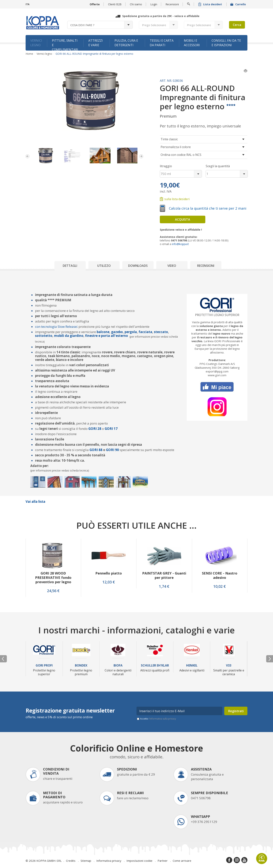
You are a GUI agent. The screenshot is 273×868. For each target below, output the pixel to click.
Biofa (118, 665)
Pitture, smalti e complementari (65, 44)
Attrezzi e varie (96, 43)
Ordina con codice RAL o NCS (181, 155)
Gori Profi (44, 665)
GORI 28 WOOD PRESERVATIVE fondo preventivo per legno (53, 578)
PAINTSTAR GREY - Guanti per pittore (164, 575)
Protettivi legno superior (217, 315)
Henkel (192, 665)
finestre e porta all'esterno (107, 336)
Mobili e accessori (192, 43)
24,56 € (53, 591)
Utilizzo (104, 266)
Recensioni (172, 4)
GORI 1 (110, 429)
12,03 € (109, 582)
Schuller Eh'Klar (155, 665)
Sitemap (86, 861)
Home (29, 54)
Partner (163, 861)
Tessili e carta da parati (162, 43)
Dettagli (70, 266)
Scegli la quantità (218, 166)
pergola (131, 332)
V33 (229, 665)
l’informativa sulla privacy (162, 719)
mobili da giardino (69, 336)
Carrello (238, 4)
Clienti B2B (115, 4)
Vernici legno (36, 43)
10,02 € (220, 586)
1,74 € (164, 586)
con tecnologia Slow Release (56, 327)
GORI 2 (94, 429)
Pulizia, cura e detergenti (126, 43)
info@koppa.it (180, 244)
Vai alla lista (35, 502)
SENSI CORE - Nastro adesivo (220, 575)
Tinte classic (169, 139)
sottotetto (44, 336)
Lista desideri (210, 4)
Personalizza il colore (176, 147)
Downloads (138, 266)
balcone (103, 332)
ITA (27, 4)
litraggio (166, 166)
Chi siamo (136, 4)
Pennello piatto (109, 573)
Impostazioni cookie (139, 861)
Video (172, 266)
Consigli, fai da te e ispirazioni (226, 43)
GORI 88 (96, 450)
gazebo (117, 332)
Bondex (81, 665)
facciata (145, 332)
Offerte (95, 4)
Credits (71, 861)
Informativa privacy (109, 861)
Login (154, 4)
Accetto (158, 719)
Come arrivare (182, 861)
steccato (161, 332)
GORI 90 (113, 450)
